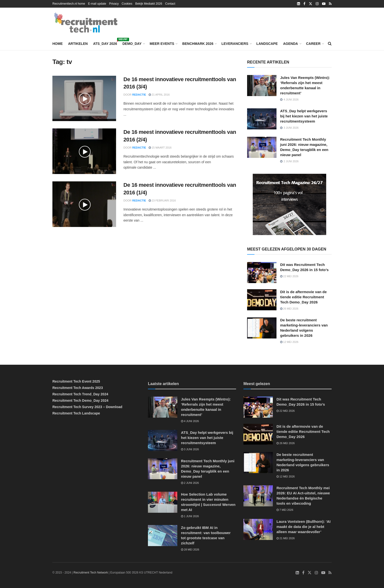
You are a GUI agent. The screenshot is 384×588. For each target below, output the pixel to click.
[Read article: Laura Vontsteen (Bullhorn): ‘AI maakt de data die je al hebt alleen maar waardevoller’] (258, 529)
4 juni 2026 (190, 421)
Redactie (139, 95)
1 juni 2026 (190, 516)
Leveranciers (235, 44)
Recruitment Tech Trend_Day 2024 (80, 394)
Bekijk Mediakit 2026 (149, 4)
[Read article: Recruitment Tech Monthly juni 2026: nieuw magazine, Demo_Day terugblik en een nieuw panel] (262, 147)
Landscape (267, 44)
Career (313, 44)
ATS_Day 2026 (105, 43)
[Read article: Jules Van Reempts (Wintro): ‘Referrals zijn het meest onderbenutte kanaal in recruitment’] (262, 86)
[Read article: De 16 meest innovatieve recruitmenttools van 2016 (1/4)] (84, 204)
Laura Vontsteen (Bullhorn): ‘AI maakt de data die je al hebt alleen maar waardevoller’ (304, 527)
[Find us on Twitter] (310, 573)
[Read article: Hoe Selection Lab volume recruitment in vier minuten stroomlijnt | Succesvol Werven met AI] (163, 502)
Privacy (114, 4)
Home (58, 44)
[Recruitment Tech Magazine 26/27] (289, 204)
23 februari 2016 (162, 200)
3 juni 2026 (190, 449)
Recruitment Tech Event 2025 (76, 381)
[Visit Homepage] (86, 23)
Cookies (127, 4)
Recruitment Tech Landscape (76, 413)
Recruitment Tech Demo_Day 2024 (80, 400)
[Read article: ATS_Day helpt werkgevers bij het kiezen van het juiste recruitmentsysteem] (262, 119)
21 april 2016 (159, 95)
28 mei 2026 (190, 550)
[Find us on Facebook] (303, 573)
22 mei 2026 (289, 276)
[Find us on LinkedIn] (297, 573)
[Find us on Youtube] (323, 573)
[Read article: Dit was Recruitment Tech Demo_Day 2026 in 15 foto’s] (262, 273)
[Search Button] (330, 44)
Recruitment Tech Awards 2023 (78, 388)
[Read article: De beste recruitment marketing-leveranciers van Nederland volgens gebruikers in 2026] (262, 328)
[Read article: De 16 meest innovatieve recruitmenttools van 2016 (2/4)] (84, 151)
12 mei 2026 (289, 342)
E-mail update (97, 4)
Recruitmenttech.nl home (69, 4)
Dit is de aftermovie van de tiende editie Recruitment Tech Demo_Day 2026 (303, 297)
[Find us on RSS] (330, 573)
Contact (170, 4)
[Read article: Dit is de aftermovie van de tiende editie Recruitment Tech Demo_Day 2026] (262, 300)
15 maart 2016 (160, 148)
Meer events (162, 44)
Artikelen (78, 44)
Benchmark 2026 (198, 44)
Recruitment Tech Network (91, 573)
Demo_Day (132, 44)
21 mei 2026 (286, 538)
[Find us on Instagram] (316, 573)
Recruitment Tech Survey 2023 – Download (87, 407)
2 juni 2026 (190, 483)
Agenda (291, 44)
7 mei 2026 (285, 510)
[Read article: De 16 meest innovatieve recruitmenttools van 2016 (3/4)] (84, 99)
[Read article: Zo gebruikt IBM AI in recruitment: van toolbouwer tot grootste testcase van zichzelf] (163, 536)
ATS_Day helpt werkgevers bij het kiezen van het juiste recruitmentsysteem (304, 116)
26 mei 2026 (289, 309)
